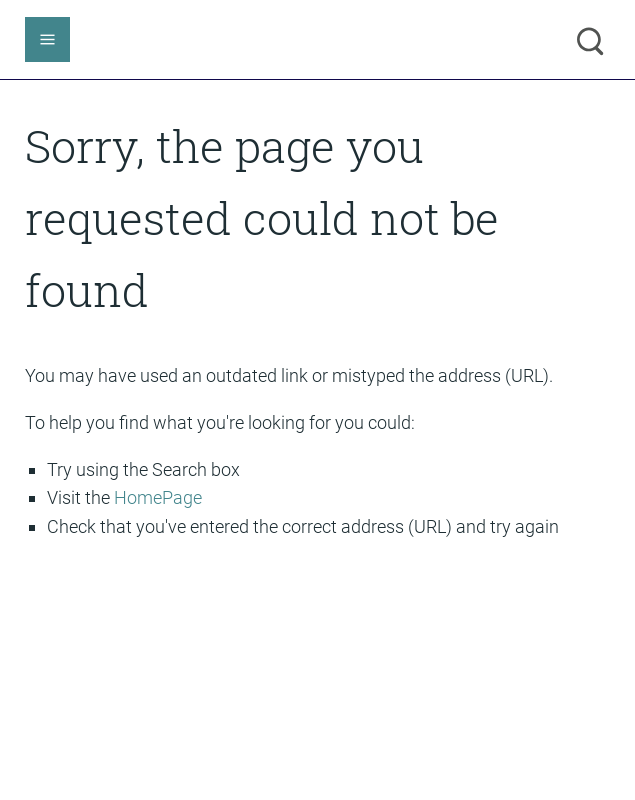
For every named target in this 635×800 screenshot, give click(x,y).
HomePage (158, 497)
